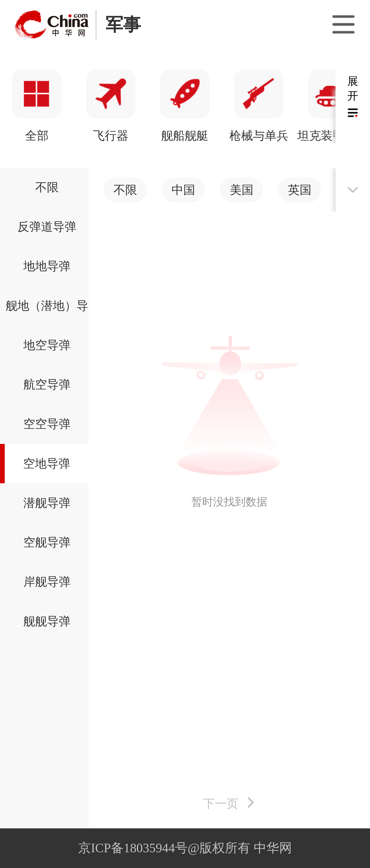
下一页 (221, 804)
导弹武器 (259, 136)
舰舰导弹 (47, 621)
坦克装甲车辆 (111, 136)
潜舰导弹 (47, 503)
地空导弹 (47, 345)
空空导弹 (47, 424)
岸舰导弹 (47, 582)
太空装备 (333, 136)
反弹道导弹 (47, 227)
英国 (300, 190)
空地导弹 (47, 463)
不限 (47, 187)
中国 (183, 190)
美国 (242, 190)
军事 (123, 25)
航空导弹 (47, 384)
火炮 (185, 136)
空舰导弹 (47, 542)
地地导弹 (47, 266)
